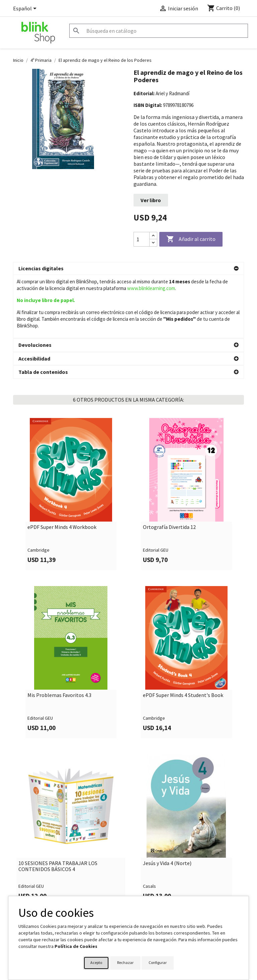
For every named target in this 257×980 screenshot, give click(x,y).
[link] (71, 431)
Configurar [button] (158, 962)
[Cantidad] (142, 239)
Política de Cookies (76, 946)
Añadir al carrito (191, 239)
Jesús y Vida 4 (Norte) (167, 800)
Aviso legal (24, 893)
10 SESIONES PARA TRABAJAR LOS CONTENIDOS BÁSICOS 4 (58, 803)
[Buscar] (159, 31)
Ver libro (151, 200)
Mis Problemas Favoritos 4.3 (59, 632)
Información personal (155, 893)
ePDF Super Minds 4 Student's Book (183, 632)
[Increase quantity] (153, 236)
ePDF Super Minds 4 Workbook (62, 464)
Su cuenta (146, 880)
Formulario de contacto (97, 893)
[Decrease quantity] (153, 243)
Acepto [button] (96, 962)
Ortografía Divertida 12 (169, 464)
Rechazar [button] (125, 962)
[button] (128, 269)
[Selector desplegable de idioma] (26, 9)
